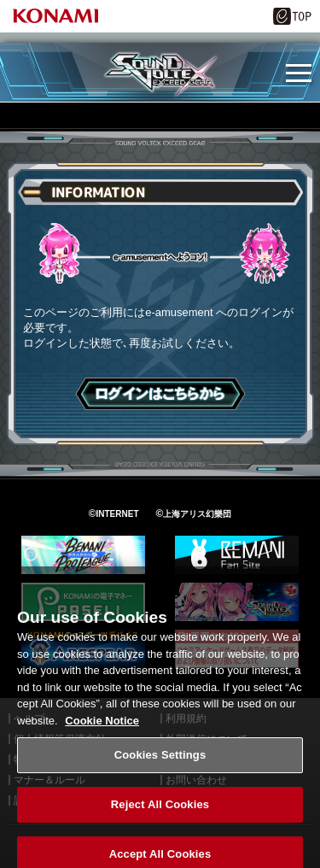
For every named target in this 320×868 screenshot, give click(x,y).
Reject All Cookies (160, 815)
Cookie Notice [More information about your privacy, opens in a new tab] (102, 732)
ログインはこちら (160, 394)
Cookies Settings (160, 766)
